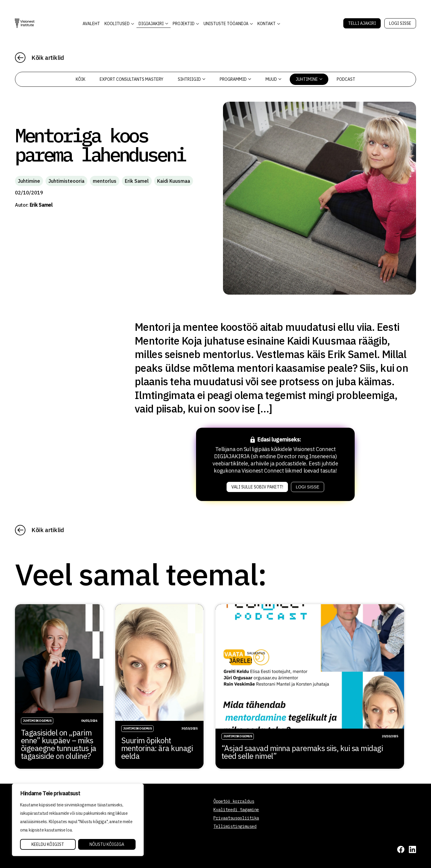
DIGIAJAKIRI (151, 24)
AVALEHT (91, 24)
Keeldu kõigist (48, 844)
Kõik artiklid (48, 58)
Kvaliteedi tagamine (236, 810)
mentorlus (105, 181)
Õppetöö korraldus (234, 801)
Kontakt (267, 24)
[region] (78, 820)
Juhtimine (309, 79)
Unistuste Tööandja (226, 24)
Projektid (184, 24)
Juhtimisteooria (66, 181)
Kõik (81, 79)
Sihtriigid (192, 79)
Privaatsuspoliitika (236, 818)
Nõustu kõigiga (107, 844)
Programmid (235, 79)
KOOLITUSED (117, 24)
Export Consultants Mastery (132, 79)
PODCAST (346, 79)
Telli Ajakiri (362, 23)
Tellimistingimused (235, 826)
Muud (273, 79)
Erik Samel (137, 181)
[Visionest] (25, 23)
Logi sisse (400, 23)
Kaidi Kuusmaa (174, 181)
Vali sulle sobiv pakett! (257, 487)
